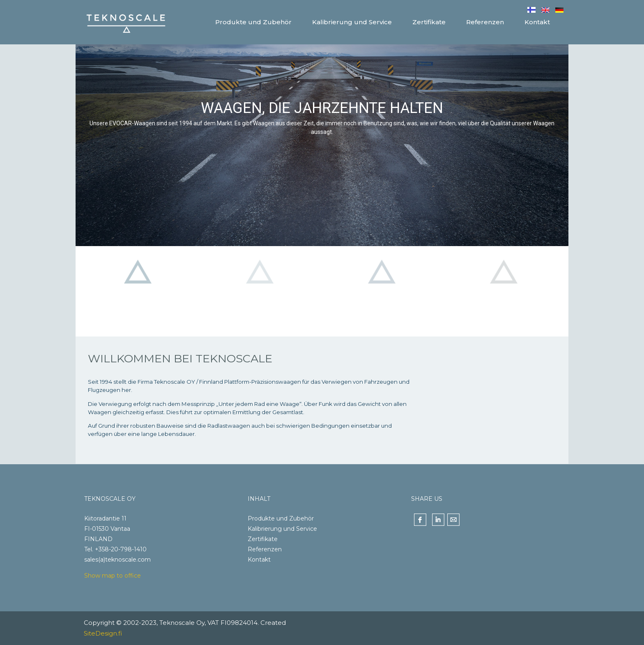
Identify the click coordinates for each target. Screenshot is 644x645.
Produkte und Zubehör (281, 518)
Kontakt (259, 560)
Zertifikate (263, 539)
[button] (138, 291)
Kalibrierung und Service (282, 529)
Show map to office (113, 576)
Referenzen (265, 549)
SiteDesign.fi (103, 633)
